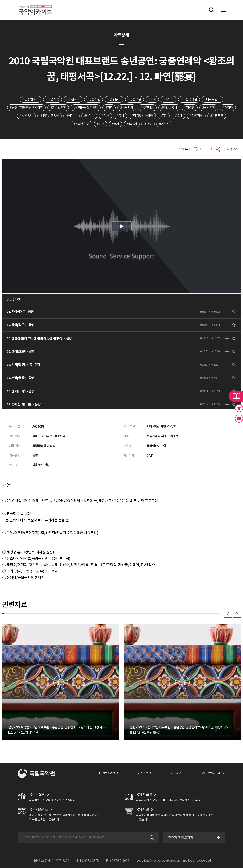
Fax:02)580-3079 (118, 861)
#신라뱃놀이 (81, 124)
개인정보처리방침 (107, 773)
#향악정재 (196, 116)
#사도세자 (127, 108)
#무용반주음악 (50, 116)
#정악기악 (209, 108)
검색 (151, 837)
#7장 (164, 116)
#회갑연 (190, 108)
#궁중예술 (94, 99)
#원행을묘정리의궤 (86, 108)
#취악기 (71, 116)
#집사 (105, 116)
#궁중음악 (114, 99)
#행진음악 (26, 116)
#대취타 (228, 108)
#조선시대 (73, 99)
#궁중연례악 (31, 99)
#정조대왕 (147, 108)
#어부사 (164, 124)
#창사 (148, 124)
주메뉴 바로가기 (0, 0)
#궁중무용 (135, 99)
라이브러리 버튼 (236, 396)
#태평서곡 (53, 99)
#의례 (152, 99)
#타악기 (89, 116)
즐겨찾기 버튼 (239, 408)
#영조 (109, 108)
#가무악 (168, 99)
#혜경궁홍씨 (169, 108)
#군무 (101, 124)
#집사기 (132, 124)
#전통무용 (217, 116)
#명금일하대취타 (142, 116)
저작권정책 (144, 773)
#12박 (178, 116)
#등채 (120, 116)
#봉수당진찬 (58, 108)
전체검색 (212, 10)
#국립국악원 (189, 99)
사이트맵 (176, 773)
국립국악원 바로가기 (213, 773)
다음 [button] (237, 614)
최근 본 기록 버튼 (239, 419)
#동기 (115, 124)
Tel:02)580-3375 (88, 861)
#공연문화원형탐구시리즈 (26, 108)
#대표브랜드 (212, 99)
